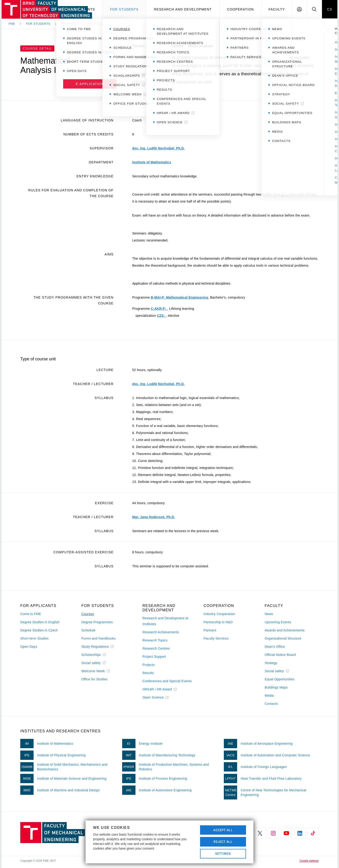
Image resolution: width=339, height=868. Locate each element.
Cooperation (240, 9)
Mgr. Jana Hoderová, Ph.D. (154, 517)
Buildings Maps (276, 687)
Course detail (100, 24)
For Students (38, 24)
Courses (69, 24)
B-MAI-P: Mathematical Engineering (180, 297)
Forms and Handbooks (99, 638)
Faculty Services (216, 638)
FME (12, 24)
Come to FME (31, 614)
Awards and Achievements (285, 630)
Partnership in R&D (218, 622)
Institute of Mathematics (152, 162)
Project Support (154, 657)
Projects (149, 665)
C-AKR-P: (159, 309)
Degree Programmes (97, 622)
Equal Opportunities (280, 679)
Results (148, 673)
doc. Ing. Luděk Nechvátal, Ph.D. (158, 148)
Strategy (271, 663)
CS (330, 9)
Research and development (183, 9)
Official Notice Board (280, 655)
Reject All (223, 842)
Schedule (88, 630)
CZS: (161, 316)
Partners (210, 630)
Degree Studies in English (40, 622)
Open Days (29, 647)
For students (124, 9)
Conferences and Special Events (167, 681)
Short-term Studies (35, 638)
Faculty (277, 9)
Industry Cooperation (219, 614)
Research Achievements (161, 632)
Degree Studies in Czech (39, 630)
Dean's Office (275, 647)
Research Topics (155, 640)
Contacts (271, 704)
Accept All (223, 830)
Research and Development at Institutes (165, 621)
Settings (223, 854)
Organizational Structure (283, 638)
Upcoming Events (278, 622)
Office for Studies (94, 679)
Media (269, 696)
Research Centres (156, 648)
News (269, 614)
